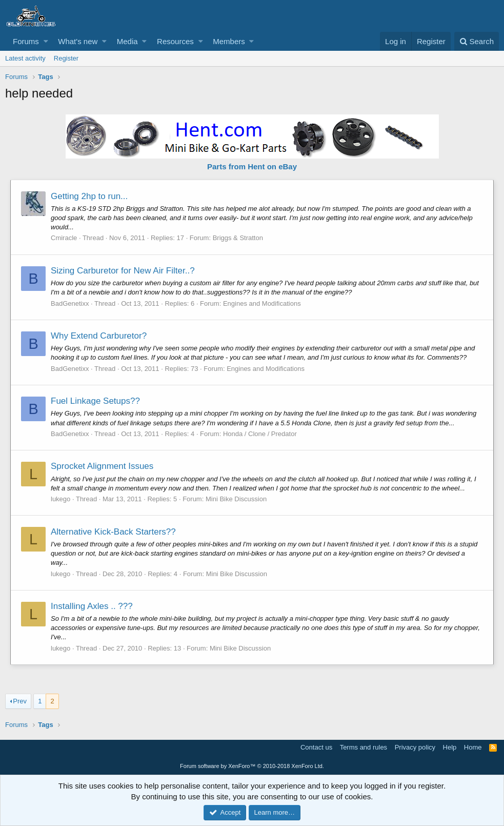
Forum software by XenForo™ (252, 766)
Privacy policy (415, 747)
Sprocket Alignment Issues (102, 466)
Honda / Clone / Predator (260, 434)
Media (127, 41)
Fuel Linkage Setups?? (95, 401)
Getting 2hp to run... (89, 196)
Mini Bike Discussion (236, 499)
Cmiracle (64, 238)
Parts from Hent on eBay (252, 166)
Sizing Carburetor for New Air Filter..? (123, 271)
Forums (26, 41)
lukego (61, 499)
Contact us (316, 747)
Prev (20, 701)
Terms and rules (364, 747)
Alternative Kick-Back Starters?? (113, 532)
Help (450, 747)
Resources (175, 41)
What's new (78, 41)
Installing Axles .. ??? (92, 606)
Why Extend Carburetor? (99, 336)
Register (66, 58)
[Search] (477, 41)
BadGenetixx (70, 303)
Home (473, 747)
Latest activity (25, 58)
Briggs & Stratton (238, 238)
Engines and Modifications (262, 303)
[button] (46, 41)
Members (229, 41)
